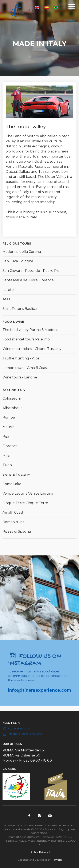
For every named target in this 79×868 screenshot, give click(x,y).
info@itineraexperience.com (40, 690)
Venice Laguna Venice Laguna (28, 493)
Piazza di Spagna (17, 531)
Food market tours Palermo (26, 339)
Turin (7, 465)
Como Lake (12, 484)
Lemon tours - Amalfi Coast (25, 368)
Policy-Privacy (40, 852)
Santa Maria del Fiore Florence (28, 280)
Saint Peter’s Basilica (20, 309)
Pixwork (57, 860)
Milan (7, 455)
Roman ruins (13, 522)
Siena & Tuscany (16, 474)
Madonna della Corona (22, 252)
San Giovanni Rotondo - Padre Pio (31, 271)
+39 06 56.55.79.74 (19, 729)
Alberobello (13, 408)
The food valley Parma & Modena (31, 330)
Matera (8, 427)
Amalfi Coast (13, 512)
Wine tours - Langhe (20, 377)
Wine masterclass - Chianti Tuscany (32, 349)
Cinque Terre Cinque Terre (25, 503)
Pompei (9, 417)
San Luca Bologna (18, 261)
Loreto (8, 290)
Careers (9, 769)
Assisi (7, 299)
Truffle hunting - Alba (21, 358)
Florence (10, 446)
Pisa (6, 436)
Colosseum (12, 398)
